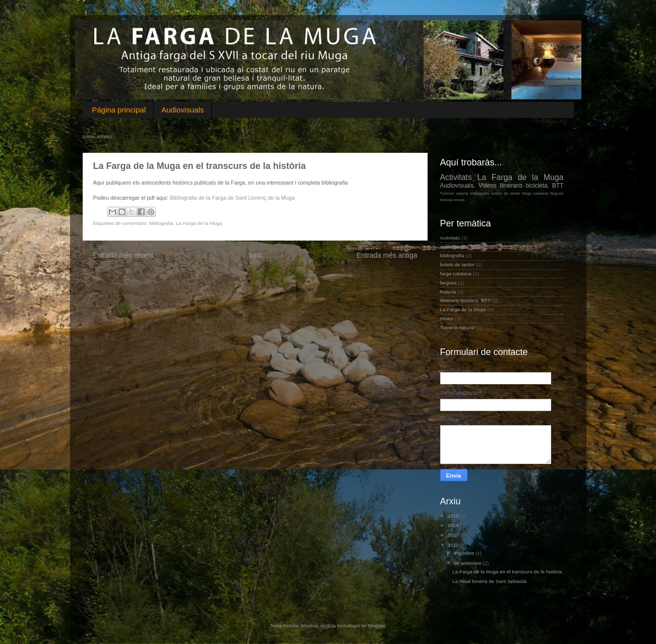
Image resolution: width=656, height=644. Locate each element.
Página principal (119, 110)
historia (447, 200)
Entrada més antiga (387, 255)
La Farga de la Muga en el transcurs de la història (507, 572)
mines (459, 200)
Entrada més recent (123, 255)
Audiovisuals (183, 110)
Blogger (377, 626)
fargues (557, 193)
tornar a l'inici (97, 136)
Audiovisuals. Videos (468, 186)
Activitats (456, 177)
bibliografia (161, 223)
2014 (454, 525)
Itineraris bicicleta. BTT (532, 186)
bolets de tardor (506, 193)
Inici (255, 255)
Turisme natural (454, 193)
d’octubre (465, 553)
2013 (454, 535)
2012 (454, 545)
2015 (454, 516)
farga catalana (535, 193)
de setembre (468, 563)
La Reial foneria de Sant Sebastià (489, 581)
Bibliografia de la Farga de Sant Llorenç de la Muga (232, 198)
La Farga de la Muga (199, 223)
